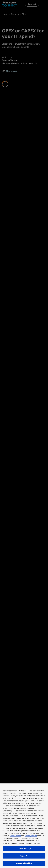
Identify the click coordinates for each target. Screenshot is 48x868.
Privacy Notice (31, 836)
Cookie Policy (15, 836)
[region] (24, 826)
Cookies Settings (24, 848)
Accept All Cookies (24, 863)
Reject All (24, 856)
